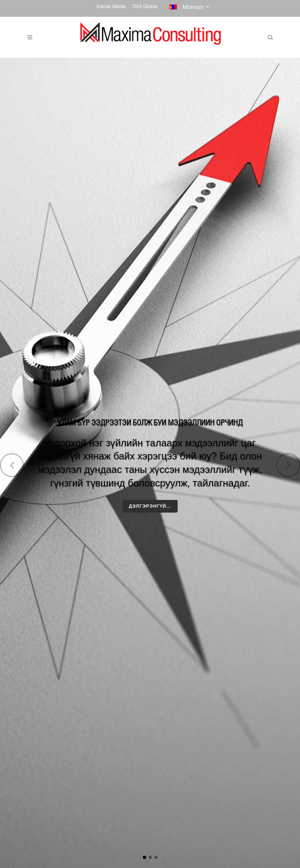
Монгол (186, 7)
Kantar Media (111, 7)
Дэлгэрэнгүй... (150, 506)
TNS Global (144, 7)
